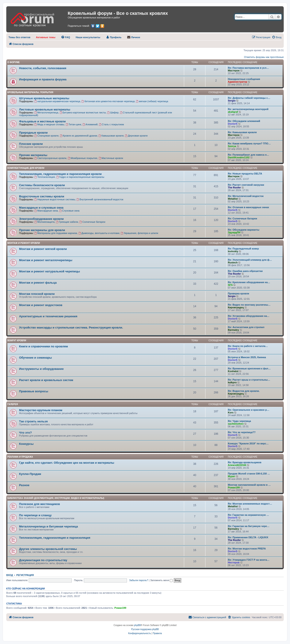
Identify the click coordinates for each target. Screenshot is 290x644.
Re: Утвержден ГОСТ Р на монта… (249, 560)
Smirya (232, 146)
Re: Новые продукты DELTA (245, 174)
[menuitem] (19, 37)
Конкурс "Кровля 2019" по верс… (248, 443)
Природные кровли (33, 133)
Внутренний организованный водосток (100, 199)
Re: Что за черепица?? (242, 432)
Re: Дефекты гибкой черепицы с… (249, 98)
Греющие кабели (67, 222)
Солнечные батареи (92, 222)
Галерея (13, 404)
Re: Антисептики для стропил (246, 327)
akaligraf (233, 112)
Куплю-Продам (30, 474)
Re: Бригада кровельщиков (245, 462)
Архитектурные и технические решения (48, 316)
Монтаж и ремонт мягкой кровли (43, 249)
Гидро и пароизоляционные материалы (80, 177)
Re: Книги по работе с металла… (248, 346)
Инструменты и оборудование (41, 369)
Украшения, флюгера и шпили (139, 233)
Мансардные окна (46, 211)
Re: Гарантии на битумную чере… (249, 526)
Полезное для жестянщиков (39, 504)
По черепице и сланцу (35, 515)
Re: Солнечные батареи (242, 218)
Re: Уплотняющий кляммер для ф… (250, 260)
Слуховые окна (69, 211)
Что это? (25, 433)
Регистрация (25, 575)
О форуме (14, 62)
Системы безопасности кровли (42, 185)
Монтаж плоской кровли (37, 294)
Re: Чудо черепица (239, 421)
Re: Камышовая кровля (242, 132)
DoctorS (233, 124)
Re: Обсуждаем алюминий (244, 121)
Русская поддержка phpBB (145, 629)
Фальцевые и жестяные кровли (42, 121)
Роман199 (234, 487)
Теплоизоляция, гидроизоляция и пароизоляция (55, 538)
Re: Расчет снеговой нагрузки (246, 185)
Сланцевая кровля (46, 136)
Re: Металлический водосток (246, 196)
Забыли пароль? (139, 580)
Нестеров (234, 562)
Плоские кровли (31, 144)
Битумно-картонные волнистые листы (83, 112)
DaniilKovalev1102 (239, 157)
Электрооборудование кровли (41, 219)
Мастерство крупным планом (41, 410)
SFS (230, 285)
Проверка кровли (239, 293)
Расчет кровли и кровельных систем (46, 380)
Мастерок (234, 71)
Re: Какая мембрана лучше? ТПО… (249, 143)
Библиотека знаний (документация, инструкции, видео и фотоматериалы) (56, 498)
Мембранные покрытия (83, 158)
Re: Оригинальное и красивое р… (249, 410)
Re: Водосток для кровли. (244, 391)
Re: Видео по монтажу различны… (249, 305)
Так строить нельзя (33, 421)
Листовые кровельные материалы (45, 109)
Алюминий (90, 124)
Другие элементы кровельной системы (48, 549)
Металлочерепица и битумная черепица (48, 526)
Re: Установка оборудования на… (249, 316)
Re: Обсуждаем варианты (244, 230)
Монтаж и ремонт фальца (38, 283)
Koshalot (233, 371)
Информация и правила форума (43, 79)
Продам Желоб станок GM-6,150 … (249, 474)
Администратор (238, 82)
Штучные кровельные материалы (44, 98)
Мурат (232, 476)
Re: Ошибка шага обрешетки (245, 271)
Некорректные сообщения (244, 79)
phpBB (137, 625)
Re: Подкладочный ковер (243, 249)
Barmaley (233, 330)
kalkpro (232, 382)
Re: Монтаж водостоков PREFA (247, 549)
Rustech (233, 262)
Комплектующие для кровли (26, 168)
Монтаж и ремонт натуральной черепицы (49, 271)
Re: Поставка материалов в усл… (248, 68)
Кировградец (236, 307)
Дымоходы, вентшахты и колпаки (99, 233)
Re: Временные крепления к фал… (249, 368)
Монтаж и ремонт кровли (24, 243)
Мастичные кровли (111, 158)
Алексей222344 (237, 465)
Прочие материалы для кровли (42, 230)
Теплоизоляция (45, 177)
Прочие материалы (33, 155)
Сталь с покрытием (111, 124)
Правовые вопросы (34, 391)
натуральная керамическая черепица (57, 101)
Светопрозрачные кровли (50, 158)
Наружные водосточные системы (55, 199)
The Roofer (234, 187)
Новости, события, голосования (43, 68)
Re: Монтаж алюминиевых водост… (250, 504)
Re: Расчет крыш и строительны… (249, 380)
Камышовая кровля (111, 136)
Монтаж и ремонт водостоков (41, 305)
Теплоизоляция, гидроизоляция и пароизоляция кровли (60, 174)
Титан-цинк (73, 124)
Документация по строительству (43, 560)
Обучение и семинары (35, 358)
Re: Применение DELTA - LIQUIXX (248, 537)
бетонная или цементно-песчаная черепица (108, 101)
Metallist (233, 199)
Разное (24, 485)
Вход (10, 575)
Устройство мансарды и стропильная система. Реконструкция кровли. (71, 328)
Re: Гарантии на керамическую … (248, 515)
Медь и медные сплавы (49, 124)
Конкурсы (26, 444)
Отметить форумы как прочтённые (264, 57)
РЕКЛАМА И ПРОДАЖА (20, 457)
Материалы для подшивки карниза (56, 233)
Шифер (113, 112)
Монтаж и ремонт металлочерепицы (46, 260)
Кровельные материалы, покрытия (30, 92)
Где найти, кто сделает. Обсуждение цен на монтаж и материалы (67, 463)
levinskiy (233, 251)
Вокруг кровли (17, 341)
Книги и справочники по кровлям (44, 346)
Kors (231, 412)
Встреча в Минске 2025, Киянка (247, 357)
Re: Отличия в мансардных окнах (249, 207)
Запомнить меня (161, 580)
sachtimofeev (236, 424)
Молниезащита (44, 222)
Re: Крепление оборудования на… (249, 282)
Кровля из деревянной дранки (78, 136)
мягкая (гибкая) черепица (152, 101)
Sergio (232, 101)
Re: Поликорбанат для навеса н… (249, 155)
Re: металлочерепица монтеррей (248, 109)
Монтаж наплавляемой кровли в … (249, 485)
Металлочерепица (46, 112)
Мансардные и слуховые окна (41, 208)
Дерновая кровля (136, 136)
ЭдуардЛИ (234, 232)
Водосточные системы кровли (42, 196)
